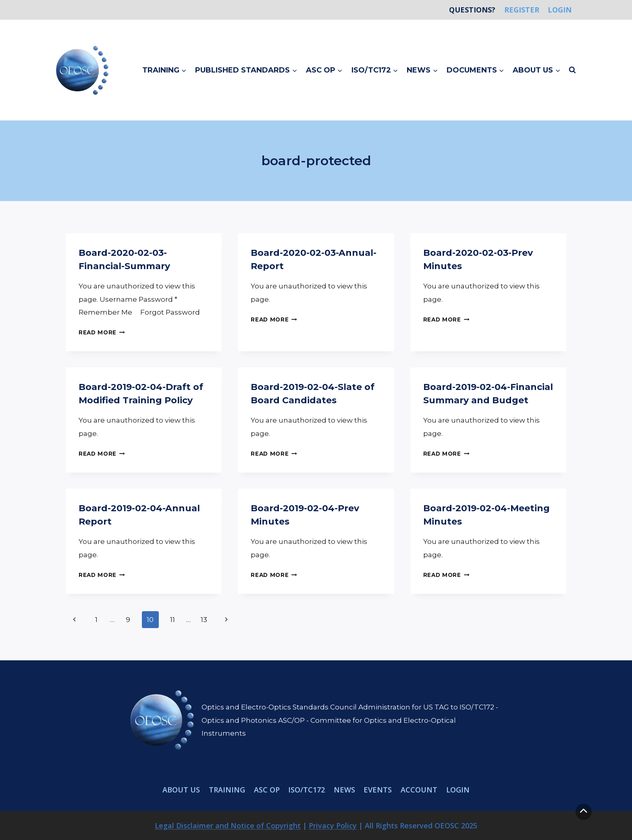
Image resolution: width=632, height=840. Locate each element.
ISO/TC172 (307, 790)
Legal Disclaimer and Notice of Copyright (228, 825)
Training (227, 790)
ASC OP (267, 790)
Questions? (472, 10)
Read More (102, 332)
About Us (181, 790)
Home (436, 10)
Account (419, 790)
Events (378, 790)
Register (522, 10)
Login (560, 10)
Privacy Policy (333, 825)
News (344, 790)
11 (173, 620)
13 (204, 620)
